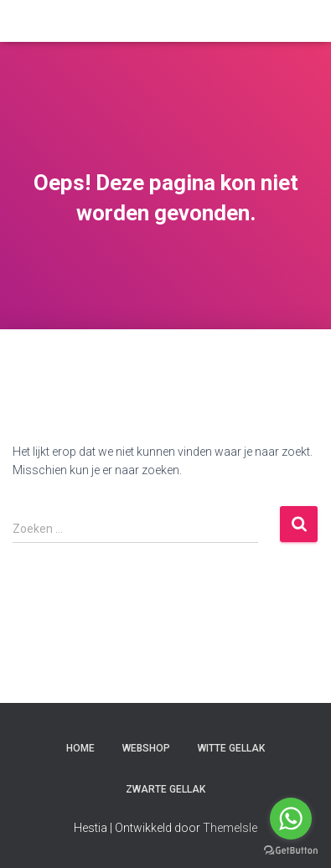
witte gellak (231, 748)
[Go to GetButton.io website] (291, 851)
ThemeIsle (230, 828)
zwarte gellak (165, 789)
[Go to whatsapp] (291, 819)
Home (80, 748)
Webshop (146, 748)
